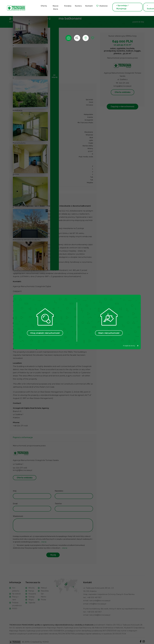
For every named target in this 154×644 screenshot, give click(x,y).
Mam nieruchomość (109, 333)
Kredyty (54, 6)
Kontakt (75, 6)
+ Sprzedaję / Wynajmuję (109, 7)
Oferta (32, 6)
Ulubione (90, 6)
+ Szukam (136, 7)
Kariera (65, 6)
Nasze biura (43, 7)
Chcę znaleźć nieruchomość (45, 333)
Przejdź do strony (131, 346)
